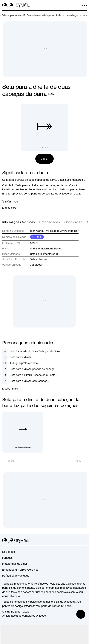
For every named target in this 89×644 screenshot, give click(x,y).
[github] (78, 541)
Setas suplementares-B (44, 254)
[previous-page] (13, 15)
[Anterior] (8, 461)
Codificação (73, 222)
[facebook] (85, 541)
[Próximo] (81, 461)
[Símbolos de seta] (23, 432)
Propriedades (50, 222)
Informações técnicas (19, 222)
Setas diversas (39, 259)
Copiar (44, 159)
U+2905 (37, 237)
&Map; (34, 243)
